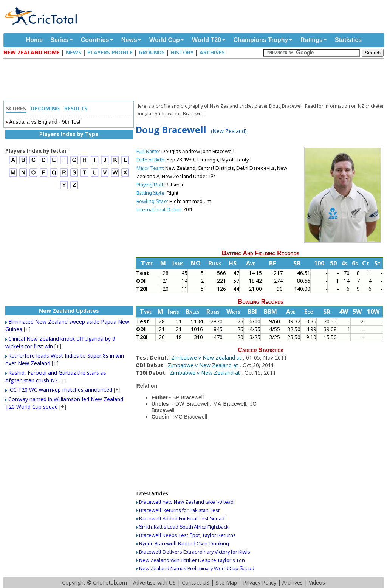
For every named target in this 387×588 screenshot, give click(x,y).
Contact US (196, 583)
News (129, 40)
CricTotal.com (110, 583)
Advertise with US (154, 583)
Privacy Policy (260, 583)
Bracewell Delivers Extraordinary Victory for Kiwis (195, 552)
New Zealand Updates (69, 311)
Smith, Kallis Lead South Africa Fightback (184, 527)
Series (59, 40)
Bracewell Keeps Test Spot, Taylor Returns (187, 535)
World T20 (207, 40)
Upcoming (45, 108)
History (182, 52)
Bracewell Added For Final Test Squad (182, 518)
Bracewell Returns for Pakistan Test (179, 510)
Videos (317, 583)
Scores (16, 108)
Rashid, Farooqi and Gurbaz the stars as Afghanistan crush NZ (56, 376)
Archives (212, 52)
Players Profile (110, 52)
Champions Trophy (261, 40)
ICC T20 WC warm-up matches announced (60, 390)
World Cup (165, 40)
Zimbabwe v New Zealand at (207, 358)
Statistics (348, 40)
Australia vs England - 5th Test (45, 122)
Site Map (226, 583)
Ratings (312, 40)
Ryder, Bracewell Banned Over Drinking (184, 543)
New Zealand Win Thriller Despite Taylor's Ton (192, 560)
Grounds (152, 52)
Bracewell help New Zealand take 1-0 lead (186, 502)
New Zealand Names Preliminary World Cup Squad (197, 568)
